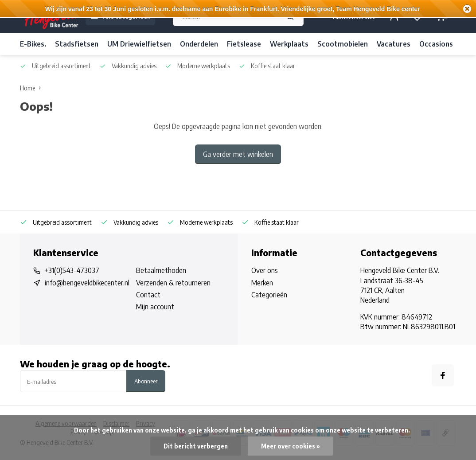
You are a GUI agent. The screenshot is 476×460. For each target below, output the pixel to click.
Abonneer (146, 381)
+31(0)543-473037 (72, 270)
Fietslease (244, 44)
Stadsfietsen (77, 44)
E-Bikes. (33, 44)
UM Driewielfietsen (139, 44)
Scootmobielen (343, 44)
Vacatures (394, 44)
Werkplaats (289, 44)
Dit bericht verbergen (196, 446)
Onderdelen (199, 44)
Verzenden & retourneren (173, 283)
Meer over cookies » (291, 446)
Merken (262, 283)
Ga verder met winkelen (238, 154)
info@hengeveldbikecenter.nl (87, 283)
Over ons (265, 270)
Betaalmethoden (161, 270)
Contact (148, 295)
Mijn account (155, 307)
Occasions (436, 44)
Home (32, 88)
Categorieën (269, 295)
